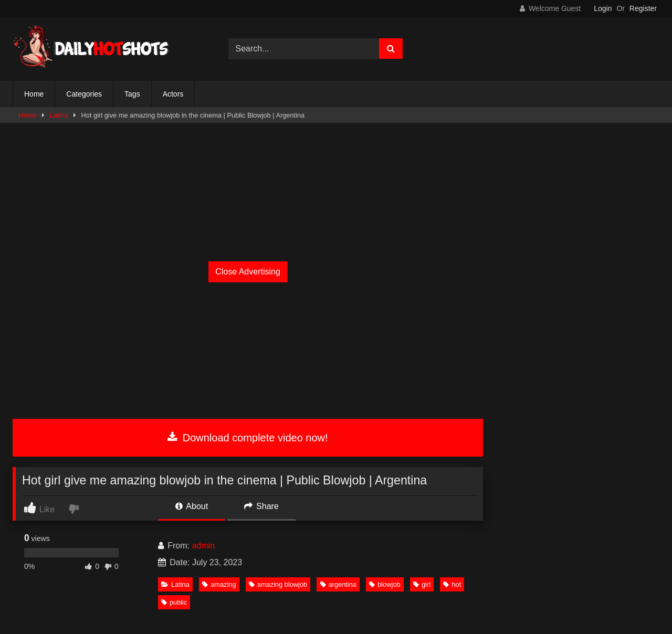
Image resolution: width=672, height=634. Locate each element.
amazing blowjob (278, 584)
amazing (219, 584)
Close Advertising (248, 272)
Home (34, 94)
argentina (338, 584)
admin (203, 546)
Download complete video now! (248, 438)
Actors (173, 94)
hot (452, 584)
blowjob (385, 584)
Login (603, 8)
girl (422, 584)
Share (261, 506)
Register (643, 8)
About (192, 506)
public (174, 602)
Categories (84, 94)
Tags (132, 94)
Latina (59, 115)
